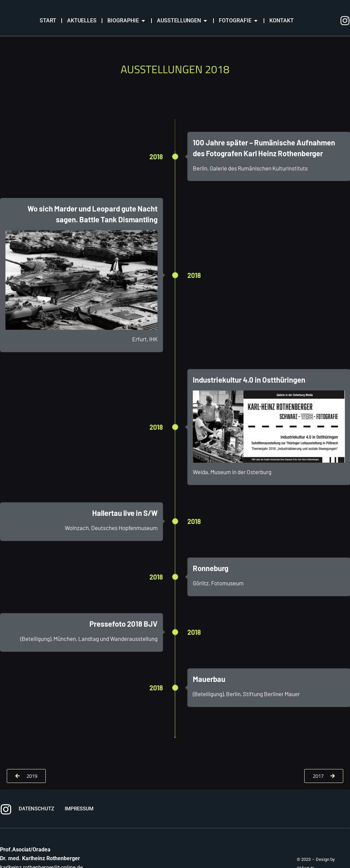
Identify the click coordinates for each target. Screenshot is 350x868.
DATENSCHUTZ (36, 809)
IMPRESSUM (79, 809)
